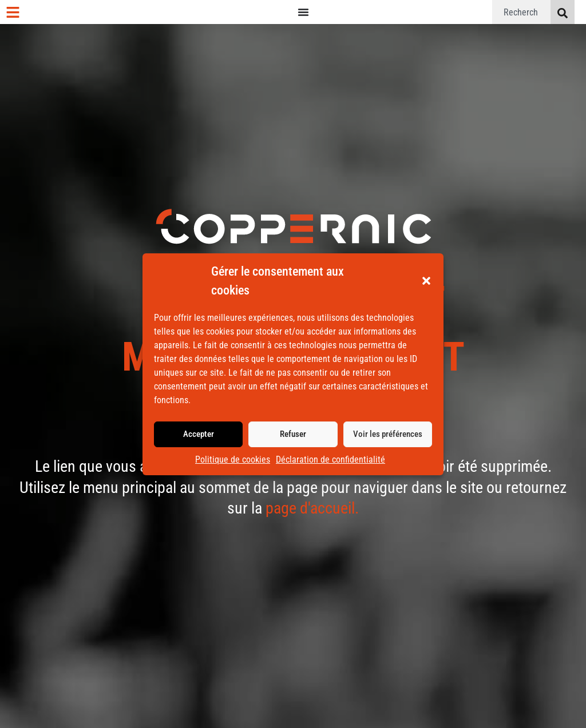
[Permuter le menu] (303, 12)
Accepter (199, 434)
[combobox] (521, 12)
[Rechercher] (563, 12)
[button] (426, 281)
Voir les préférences (388, 434)
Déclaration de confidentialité (330, 460)
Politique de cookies (233, 460)
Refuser (293, 434)
